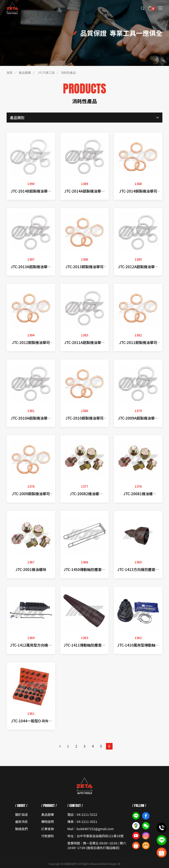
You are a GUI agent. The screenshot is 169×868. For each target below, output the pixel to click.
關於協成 (21, 814)
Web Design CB (111, 864)
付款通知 (48, 836)
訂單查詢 (48, 829)
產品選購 (25, 72)
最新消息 (21, 821)
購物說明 (48, 821)
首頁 (10, 72)
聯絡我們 (21, 829)
